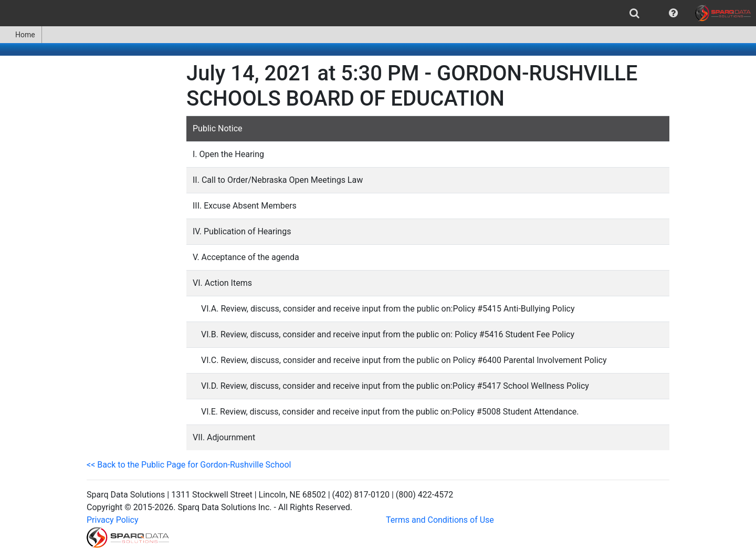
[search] (634, 13)
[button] (673, 13)
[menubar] (378, 13)
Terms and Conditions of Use (440, 520)
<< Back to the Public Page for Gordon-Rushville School (189, 465)
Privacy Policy (113, 520)
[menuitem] (634, 13)
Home (21, 35)
